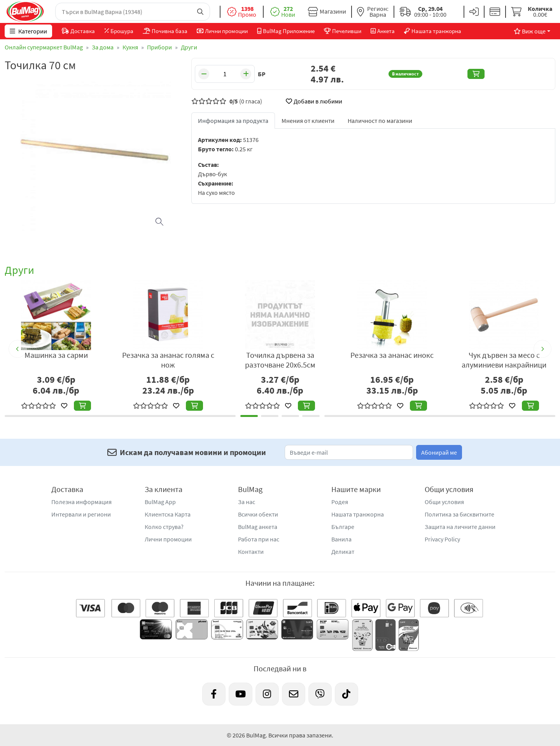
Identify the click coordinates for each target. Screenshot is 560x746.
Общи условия (444, 502)
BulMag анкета (258, 527)
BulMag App (160, 502)
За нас (247, 502)
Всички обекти (258, 514)
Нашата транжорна (358, 514)
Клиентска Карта (168, 514)
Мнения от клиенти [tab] (308, 121)
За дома (103, 47)
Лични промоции (168, 539)
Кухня (130, 47)
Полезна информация (81, 502)
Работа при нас (259, 539)
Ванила (341, 539)
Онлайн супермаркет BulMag (44, 47)
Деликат (343, 552)
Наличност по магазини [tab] (380, 121)
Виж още (530, 31)
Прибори (159, 47)
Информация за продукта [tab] (233, 121)
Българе (343, 527)
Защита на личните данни (460, 527)
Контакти (251, 552)
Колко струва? (164, 527)
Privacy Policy (442, 539)
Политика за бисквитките (459, 514)
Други (189, 47)
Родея (340, 502)
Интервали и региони (81, 514)
